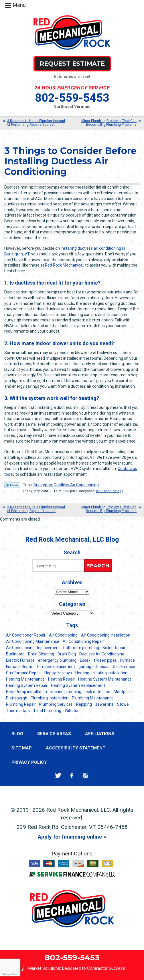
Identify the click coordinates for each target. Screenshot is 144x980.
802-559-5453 (72, 98)
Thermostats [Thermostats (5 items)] (18, 711)
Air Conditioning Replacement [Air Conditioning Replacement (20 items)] (33, 648)
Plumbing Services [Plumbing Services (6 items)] (56, 704)
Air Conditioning (109, 491)
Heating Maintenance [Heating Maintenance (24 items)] (25, 679)
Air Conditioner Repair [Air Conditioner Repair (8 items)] (26, 635)
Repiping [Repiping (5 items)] (84, 704)
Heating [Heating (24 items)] (82, 673)
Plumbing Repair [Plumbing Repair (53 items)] (21, 704)
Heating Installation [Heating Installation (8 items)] (110, 673)
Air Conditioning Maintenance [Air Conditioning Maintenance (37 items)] (33, 641)
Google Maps (86, 776)
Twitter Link (12, 485)
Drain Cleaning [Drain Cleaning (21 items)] (41, 654)
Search (98, 566)
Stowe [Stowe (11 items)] (123, 704)
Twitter (58, 776)
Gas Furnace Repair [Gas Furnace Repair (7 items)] (23, 673)
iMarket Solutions (44, 968)
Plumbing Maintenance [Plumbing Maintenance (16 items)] (93, 698)
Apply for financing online (70, 837)
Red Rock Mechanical (64, 265)
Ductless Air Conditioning (76, 485)
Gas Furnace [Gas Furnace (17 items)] (124, 667)
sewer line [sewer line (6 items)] (104, 704)
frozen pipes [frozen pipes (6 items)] (105, 660)
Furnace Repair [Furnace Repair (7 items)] (20, 667)
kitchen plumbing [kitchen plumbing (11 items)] (66, 692)
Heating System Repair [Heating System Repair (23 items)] (27, 685)
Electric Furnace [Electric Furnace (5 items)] (20, 660)
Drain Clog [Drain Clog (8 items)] (67, 654)
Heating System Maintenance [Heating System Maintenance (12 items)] (105, 679)
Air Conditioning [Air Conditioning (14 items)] (63, 635)
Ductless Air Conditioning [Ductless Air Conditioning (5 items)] (102, 654)
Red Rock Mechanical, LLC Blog (72, 540)
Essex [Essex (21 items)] (85, 660)
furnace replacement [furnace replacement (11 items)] (56, 667)
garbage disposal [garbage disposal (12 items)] (94, 667)
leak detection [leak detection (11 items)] (97, 692)
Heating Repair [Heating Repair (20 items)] (61, 679)
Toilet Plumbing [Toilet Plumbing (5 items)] (47, 711)
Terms (15, 974)
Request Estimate (72, 64)
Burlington (43, 485)
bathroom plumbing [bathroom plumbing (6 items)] (81, 648)
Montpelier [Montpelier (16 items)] (123, 692)
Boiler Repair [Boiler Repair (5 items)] (114, 648)
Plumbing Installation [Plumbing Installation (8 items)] (50, 698)
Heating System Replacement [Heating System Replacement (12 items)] (78, 685)
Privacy (5, 974)
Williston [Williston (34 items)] (72, 711)
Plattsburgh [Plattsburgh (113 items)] (17, 698)
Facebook (72, 776)
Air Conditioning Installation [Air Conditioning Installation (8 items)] (106, 635)
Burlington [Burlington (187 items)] (15, 654)
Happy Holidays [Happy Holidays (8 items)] (58, 673)
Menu (19, 5)
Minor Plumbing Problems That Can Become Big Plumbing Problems (109, 123)
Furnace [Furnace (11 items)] (128, 660)
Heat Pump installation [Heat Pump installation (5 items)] (26, 692)
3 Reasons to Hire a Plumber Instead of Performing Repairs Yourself (36, 123)
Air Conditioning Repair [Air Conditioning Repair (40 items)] (83, 641)
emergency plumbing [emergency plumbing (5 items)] (57, 660)
